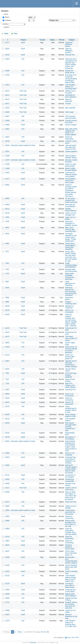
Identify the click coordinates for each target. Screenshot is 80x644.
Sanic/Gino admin (69, 298)
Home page (69, 112)
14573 (7, 95)
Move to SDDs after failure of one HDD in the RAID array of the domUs (71, 496)
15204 (7, 423)
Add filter (5, 24)
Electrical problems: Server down (70, 547)
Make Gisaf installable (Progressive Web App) (70, 276)
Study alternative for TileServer (70, 283)
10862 (7, 198)
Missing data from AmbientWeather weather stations (71, 560)
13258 (7, 557)
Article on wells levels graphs (71, 165)
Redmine (33, 643)
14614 (7, 85)
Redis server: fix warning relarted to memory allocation (71, 350)
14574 (7, 91)
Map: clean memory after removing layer (71, 229)
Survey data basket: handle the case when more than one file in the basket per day (71, 256)
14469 (7, 112)
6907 (7, 282)
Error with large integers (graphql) (71, 375)
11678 (7, 160)
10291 (7, 369)
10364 (7, 205)
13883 (7, 529)
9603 (7, 228)
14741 (7, 475)
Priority (62, 40)
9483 (7, 244)
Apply (6, 33)
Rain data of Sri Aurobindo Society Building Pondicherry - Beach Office (71, 79)
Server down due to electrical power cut (71, 553)
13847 (7, 137)
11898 (7, 156)
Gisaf (23, 43)
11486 (7, 168)
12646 (7, 145)
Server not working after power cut (70, 357)
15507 (7, 390)
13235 (7, 565)
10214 (7, 209)
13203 (7, 347)
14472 (7, 337)
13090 (7, 590)
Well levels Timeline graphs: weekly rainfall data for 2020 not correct (71, 469)
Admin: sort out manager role (71, 214)
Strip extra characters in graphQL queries (71, 223)
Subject (72, 40)
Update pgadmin (71, 151)
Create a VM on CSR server (71, 489)
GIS (23, 59)
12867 (7, 361)
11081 (7, 173)
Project (23, 40)
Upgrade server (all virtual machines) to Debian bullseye (71, 364)
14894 (7, 465)
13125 (7, 584)
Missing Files (70, 55)
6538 (7, 288)
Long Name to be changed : (70, 476)
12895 (7, 598)
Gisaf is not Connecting (69, 395)
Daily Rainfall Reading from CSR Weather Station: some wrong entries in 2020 (71, 446)
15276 (7, 406)
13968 (7, 510)
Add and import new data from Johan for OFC (71, 147)
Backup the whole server (70, 72)
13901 (7, 129)
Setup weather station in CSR (70, 415)
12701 (7, 602)
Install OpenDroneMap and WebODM (71, 265)
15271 (7, 43)
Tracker (42, 40)
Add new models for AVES (71, 161)
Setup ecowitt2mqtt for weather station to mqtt (71, 409)
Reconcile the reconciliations (70, 205)
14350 (7, 483)
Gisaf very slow (71, 502)
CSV (73, 638)
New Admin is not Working (70, 438)
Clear (16, 33)
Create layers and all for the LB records (70, 512)
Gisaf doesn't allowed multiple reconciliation (71, 174)
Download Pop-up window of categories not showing (71, 460)
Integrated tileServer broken (69, 44)
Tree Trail (23, 91)
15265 (7, 414)
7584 (7, 373)
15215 (7, 419)
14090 (7, 492)
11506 (7, 164)
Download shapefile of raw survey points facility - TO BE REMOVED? (71, 237)
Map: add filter (70, 108)
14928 (7, 453)
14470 (7, 108)
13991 (7, 343)
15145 (7, 310)
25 (42, 632)
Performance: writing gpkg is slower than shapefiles (70, 246)
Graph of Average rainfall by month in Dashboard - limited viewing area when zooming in (71, 190)
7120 (7, 383)
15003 (7, 59)
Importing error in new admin (71, 591)
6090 (7, 302)
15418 (7, 398)
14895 (7, 71)
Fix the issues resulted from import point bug (71, 200)
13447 (7, 551)
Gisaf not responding (69, 138)
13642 (7, 545)
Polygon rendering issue (71, 303)
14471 (7, 104)
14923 (7, 457)
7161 (7, 379)
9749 (7, 221)
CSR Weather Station (70, 420)
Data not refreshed (69, 100)
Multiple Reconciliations (71, 210)
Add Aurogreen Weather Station (71, 157)
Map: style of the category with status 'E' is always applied (71, 132)
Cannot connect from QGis (71, 121)
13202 (7, 571)
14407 (7, 116)
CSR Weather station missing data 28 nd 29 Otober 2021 (71, 578)
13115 (7, 355)
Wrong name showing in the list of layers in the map (70, 523)
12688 (7, 610)
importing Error (71, 390)
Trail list (68, 104)
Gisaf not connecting (69, 399)
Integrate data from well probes (71, 270)
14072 (7, 502)
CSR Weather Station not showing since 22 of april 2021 (71, 623)
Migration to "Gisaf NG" (69, 307)
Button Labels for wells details (71, 169)
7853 (7, 263)
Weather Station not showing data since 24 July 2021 (71, 605)
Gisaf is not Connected (69, 311)
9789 (7, 217)
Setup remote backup (70, 380)
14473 (7, 99)
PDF (77, 638)
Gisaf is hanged (71, 125)
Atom (69, 638)
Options (7, 27)
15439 (7, 306)
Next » (20, 632)
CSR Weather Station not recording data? (71, 87)
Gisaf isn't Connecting (69, 517)
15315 (7, 402)
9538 (7, 234)
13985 (7, 125)
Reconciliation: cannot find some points (70, 181)
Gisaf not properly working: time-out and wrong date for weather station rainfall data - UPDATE (71, 320)
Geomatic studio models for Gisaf (23, 145)
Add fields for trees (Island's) (70, 96)
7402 (7, 269)
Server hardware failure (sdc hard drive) (71, 567)
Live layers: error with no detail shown (70, 585)
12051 (7, 151)
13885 (7, 521)
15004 (7, 441)
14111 (7, 488)
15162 (7, 433)
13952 (7, 516)
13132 (7, 576)
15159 (7, 437)
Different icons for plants (70, 92)
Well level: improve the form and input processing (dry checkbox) (71, 291)
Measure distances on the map (71, 616)
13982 (7, 506)
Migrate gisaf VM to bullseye (71, 595)
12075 (7, 621)
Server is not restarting (70, 454)
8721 (7, 251)
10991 (7, 185)
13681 (7, 541)
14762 (7, 75)
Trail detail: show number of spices (71, 338)
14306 (7, 120)
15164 (7, 55)
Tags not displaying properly (69, 50)
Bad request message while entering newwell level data (71, 427)
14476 (7, 328)
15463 (7, 394)
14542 (7, 314)
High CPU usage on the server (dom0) (70, 385)
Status (7, 17)
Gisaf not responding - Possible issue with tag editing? (71, 531)
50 (44, 632)
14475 (7, 332)
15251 (7, 49)
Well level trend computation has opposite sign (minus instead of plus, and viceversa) (71, 64)
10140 (7, 213)
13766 (7, 141)
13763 (7, 537)
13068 (7, 594)
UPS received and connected (71, 117)
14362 (7, 479)
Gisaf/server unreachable (70, 480)
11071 (7, 179)
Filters (6, 14)
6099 (7, 298)
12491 (7, 615)
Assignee (8, 20)
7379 (7, 274)
